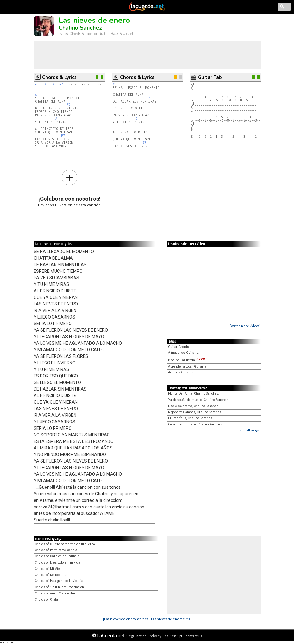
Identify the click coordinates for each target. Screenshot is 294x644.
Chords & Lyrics (59, 77)
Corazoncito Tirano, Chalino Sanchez (195, 424)
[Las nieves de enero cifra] (171, 619)
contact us (194, 636)
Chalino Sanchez (80, 28)
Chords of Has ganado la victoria (59, 581)
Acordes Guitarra (181, 372)
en (174, 636)
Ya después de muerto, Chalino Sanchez (198, 400)
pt (181, 636)
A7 (61, 84)
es (167, 636)
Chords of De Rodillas (51, 575)
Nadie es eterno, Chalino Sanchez (193, 406)
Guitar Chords (178, 347)
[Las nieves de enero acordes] (126, 619)
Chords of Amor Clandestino (55, 593)
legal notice (137, 636)
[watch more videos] (245, 326)
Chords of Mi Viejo (48, 569)
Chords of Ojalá (46, 600)
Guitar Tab (210, 77)
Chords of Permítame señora (56, 550)
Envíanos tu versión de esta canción (69, 188)
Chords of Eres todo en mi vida (57, 562)
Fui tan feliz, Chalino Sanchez (190, 418)
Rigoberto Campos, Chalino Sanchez (195, 412)
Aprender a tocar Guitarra (187, 366)
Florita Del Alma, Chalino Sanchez (193, 394)
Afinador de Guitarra (183, 353)
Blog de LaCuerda (187, 360)
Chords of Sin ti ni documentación (59, 587)
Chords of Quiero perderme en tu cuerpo (65, 544)
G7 (148, 98)
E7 (44, 84)
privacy (156, 636)
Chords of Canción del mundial (58, 556)
